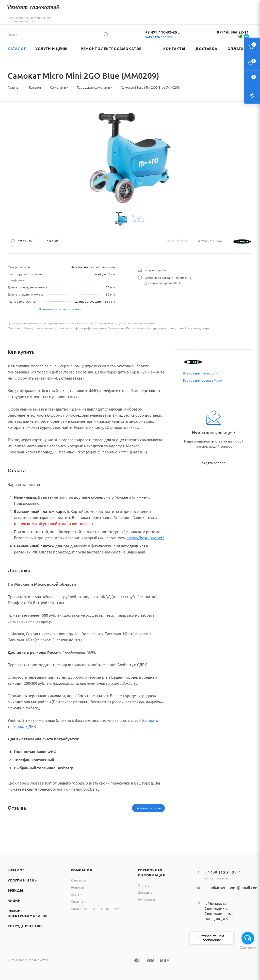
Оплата (144, 885)
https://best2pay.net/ (145, 538)
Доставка (145, 892)
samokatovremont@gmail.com (232, 887)
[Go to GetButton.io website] (248, 948)
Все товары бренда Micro (202, 380)
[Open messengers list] (248, 938)
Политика (79, 901)
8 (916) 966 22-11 (233, 32)
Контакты (78, 880)
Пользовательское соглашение (95, 909)
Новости (77, 887)
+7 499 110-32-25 (161, 32)
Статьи (76, 894)
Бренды (15, 890)
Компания (81, 870)
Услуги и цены (23, 880)
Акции (14, 900)
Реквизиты (146, 899)
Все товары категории (200, 373)
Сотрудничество (25, 926)
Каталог (16, 870)
